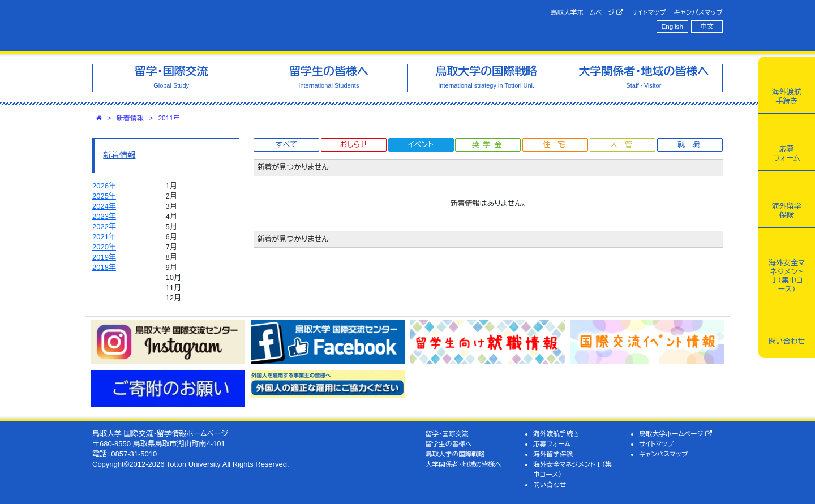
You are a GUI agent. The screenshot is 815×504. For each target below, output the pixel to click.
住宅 (557, 145)
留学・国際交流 (447, 434)
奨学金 (489, 145)
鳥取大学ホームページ (587, 12)
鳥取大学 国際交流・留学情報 (251, 26)
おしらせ (354, 145)
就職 (692, 145)
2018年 (104, 267)
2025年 (104, 196)
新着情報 (130, 118)
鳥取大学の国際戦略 (455, 454)
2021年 (104, 237)
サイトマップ (648, 12)
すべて (286, 145)
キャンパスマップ (698, 12)
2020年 (104, 247)
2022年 (104, 227)
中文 (707, 26)
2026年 (104, 186)
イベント (421, 145)
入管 (625, 145)
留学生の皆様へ (449, 444)
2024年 (104, 206)
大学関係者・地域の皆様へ (464, 464)
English (672, 26)
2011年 (169, 118)
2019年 (104, 257)
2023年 (104, 216)
